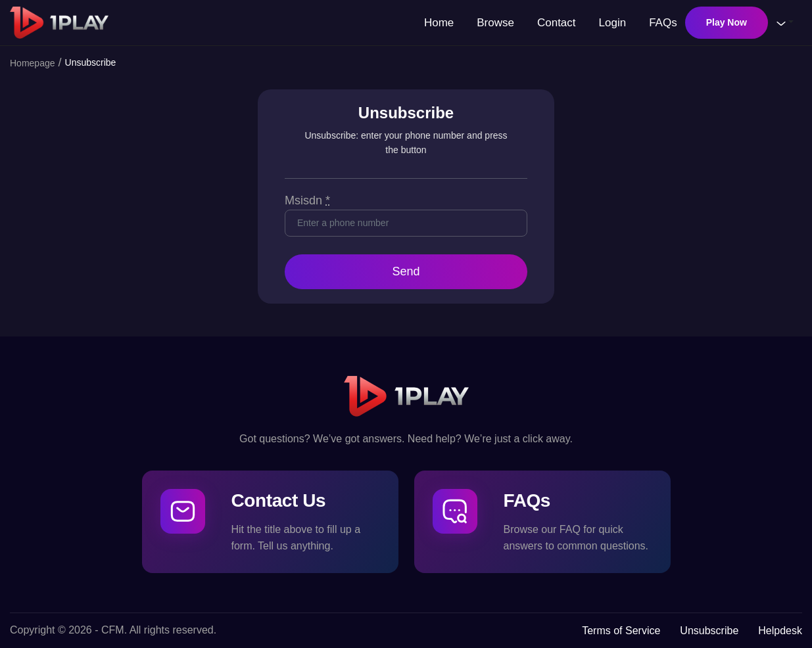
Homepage (33, 63)
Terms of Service (621, 631)
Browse (495, 23)
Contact (557, 23)
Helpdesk (780, 631)
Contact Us (279, 500)
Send (406, 271)
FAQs (663, 23)
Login (613, 23)
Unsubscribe (709, 631)
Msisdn (307, 200)
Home (439, 23)
